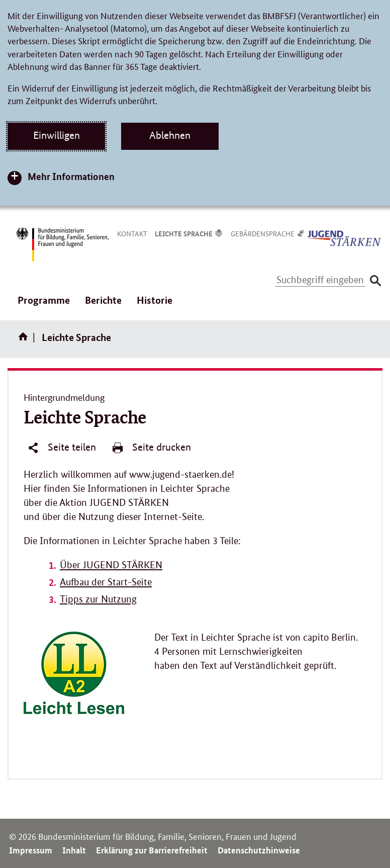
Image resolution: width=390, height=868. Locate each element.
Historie (155, 300)
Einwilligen (57, 135)
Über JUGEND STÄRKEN (111, 565)
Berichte (103, 305)
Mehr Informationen (71, 176)
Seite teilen (62, 448)
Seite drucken (151, 448)
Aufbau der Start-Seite (106, 582)
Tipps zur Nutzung (98, 599)
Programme (44, 305)
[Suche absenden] (375, 280)
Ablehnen (170, 135)
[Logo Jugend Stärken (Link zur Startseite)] (345, 237)
